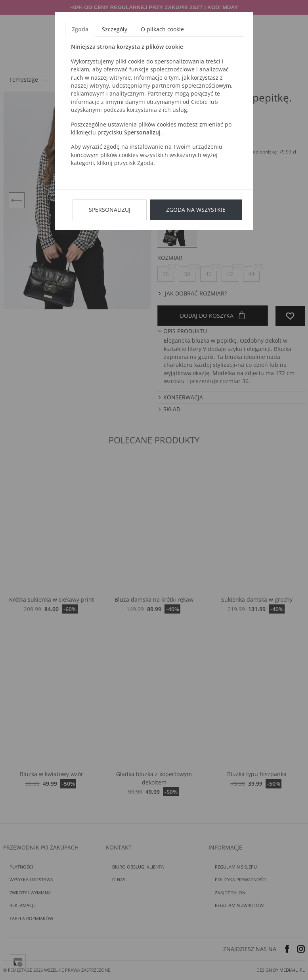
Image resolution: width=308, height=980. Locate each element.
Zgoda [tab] (80, 29)
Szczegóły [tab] (115, 29)
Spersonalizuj (110, 210)
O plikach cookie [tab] (162, 29)
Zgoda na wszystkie (196, 210)
